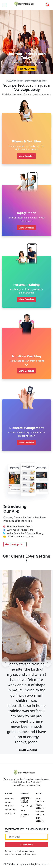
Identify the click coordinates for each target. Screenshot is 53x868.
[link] (27, 4)
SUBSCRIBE (26, 845)
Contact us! (36, 782)
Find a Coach (26, 806)
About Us (9, 798)
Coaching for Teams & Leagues (26, 800)
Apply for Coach (25, 815)
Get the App (14, 544)
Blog (23, 810)
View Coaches (26, 156)
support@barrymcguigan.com (26, 785)
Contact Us (10, 814)
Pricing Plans (11, 810)
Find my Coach (27, 69)
